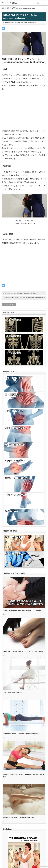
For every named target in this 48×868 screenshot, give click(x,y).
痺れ (22, 23)
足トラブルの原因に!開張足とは (13, 692)
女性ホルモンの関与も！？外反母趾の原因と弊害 (19, 818)
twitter (38, 3)
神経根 (19, 23)
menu (44, 3)
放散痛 (25, 23)
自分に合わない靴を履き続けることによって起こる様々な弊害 (23, 652)
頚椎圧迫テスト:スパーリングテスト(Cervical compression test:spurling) (24, 298)
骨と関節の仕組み (9, 3)
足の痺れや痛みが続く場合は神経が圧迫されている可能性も (21, 293)
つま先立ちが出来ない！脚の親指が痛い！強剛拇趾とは (21, 734)
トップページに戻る (9, 304)
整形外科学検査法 (12, 7)
